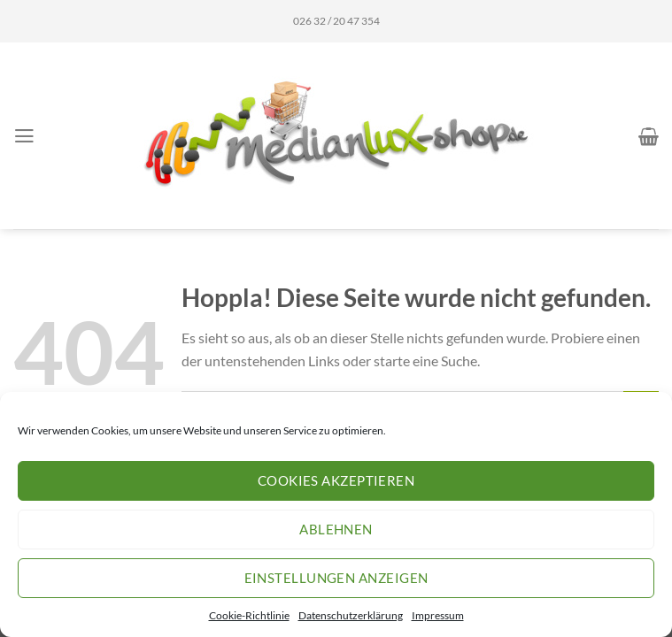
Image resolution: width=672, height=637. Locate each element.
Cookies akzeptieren (336, 480)
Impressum (438, 615)
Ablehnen (336, 529)
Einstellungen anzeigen (336, 578)
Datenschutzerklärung (351, 615)
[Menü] (24, 136)
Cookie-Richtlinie (249, 615)
